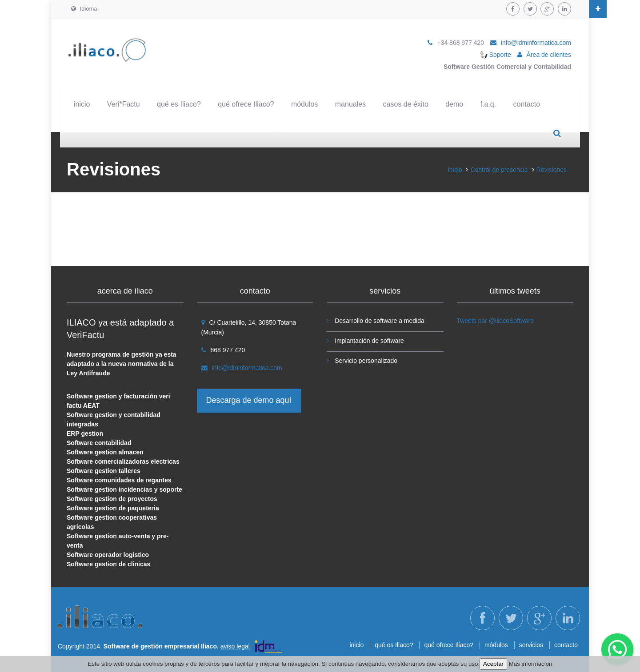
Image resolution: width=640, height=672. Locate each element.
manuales (350, 104)
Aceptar (493, 664)
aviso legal (235, 646)
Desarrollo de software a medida (380, 321)
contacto (527, 104)
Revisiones (552, 170)
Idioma (84, 9)
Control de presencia (499, 170)
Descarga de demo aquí (249, 400)
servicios (531, 645)
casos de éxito (406, 104)
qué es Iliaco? (179, 104)
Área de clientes (549, 55)
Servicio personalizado (366, 361)
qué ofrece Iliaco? (246, 104)
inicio (82, 104)
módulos (304, 104)
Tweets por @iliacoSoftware (496, 321)
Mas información (531, 664)
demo (454, 104)
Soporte (496, 55)
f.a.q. (488, 104)
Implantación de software (369, 341)
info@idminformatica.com (536, 43)
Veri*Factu (124, 104)
